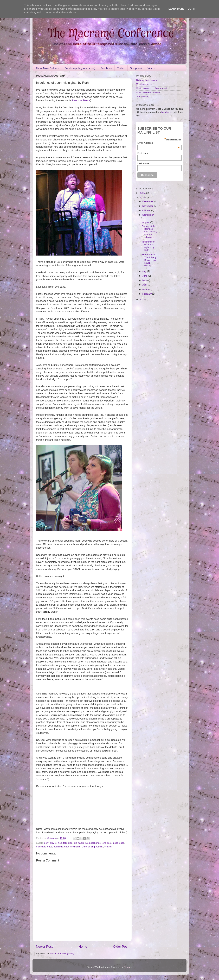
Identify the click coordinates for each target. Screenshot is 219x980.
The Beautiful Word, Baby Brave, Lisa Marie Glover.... (149, 260)
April (145, 285)
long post (107, 843)
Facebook (106, 68)
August (146, 222)
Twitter (121, 68)
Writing (108, 847)
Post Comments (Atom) (62, 954)
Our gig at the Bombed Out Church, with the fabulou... (149, 232)
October (147, 210)
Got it (192, 9)
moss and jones (44, 847)
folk (65, 843)
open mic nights (72, 847)
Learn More (176, 9)
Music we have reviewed (149, 92)
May (145, 280)
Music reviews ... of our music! (152, 88)
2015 (143, 193)
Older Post (121, 947)
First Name (143, 153)
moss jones (118, 843)
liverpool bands (93, 843)
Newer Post (44, 947)
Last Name (143, 163)
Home (83, 947)
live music (79, 843)
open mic (58, 847)
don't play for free (53, 843)
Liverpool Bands (81, 100)
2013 (143, 299)
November (148, 206)
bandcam (166, 112)
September (148, 215)
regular (100, 847)
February (147, 294)
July (145, 271)
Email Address (158, 143)
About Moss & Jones (48, 68)
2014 (143, 197)
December (148, 201)
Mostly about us (144, 84)
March (146, 289)
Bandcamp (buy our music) (80, 68)
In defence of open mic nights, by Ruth (149, 246)
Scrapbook (136, 68)
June (145, 276)
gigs (70, 843)
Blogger (128, 967)
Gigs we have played (147, 80)
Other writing (88, 847)
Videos (151, 68)
